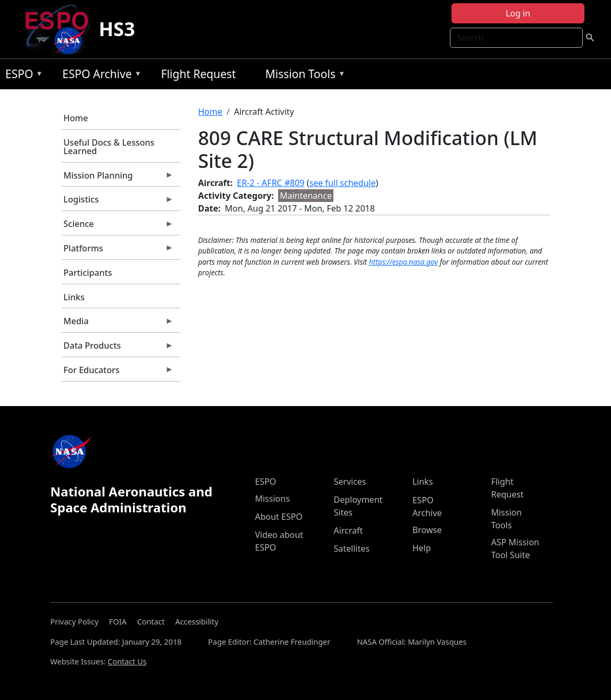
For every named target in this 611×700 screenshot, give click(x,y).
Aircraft (348, 530)
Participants (87, 273)
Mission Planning (118, 178)
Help (421, 548)
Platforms (118, 251)
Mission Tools (303, 76)
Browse (427, 530)
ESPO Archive (99, 76)
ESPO (22, 76)
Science (118, 226)
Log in (518, 13)
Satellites (351, 549)
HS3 (117, 29)
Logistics (118, 202)
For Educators (118, 373)
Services (350, 482)
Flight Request (199, 74)
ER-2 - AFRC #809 (271, 183)
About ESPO (278, 517)
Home (76, 118)
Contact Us (127, 661)
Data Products (118, 348)
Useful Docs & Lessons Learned (109, 147)
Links (74, 297)
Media (118, 324)
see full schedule (343, 183)
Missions (272, 499)
